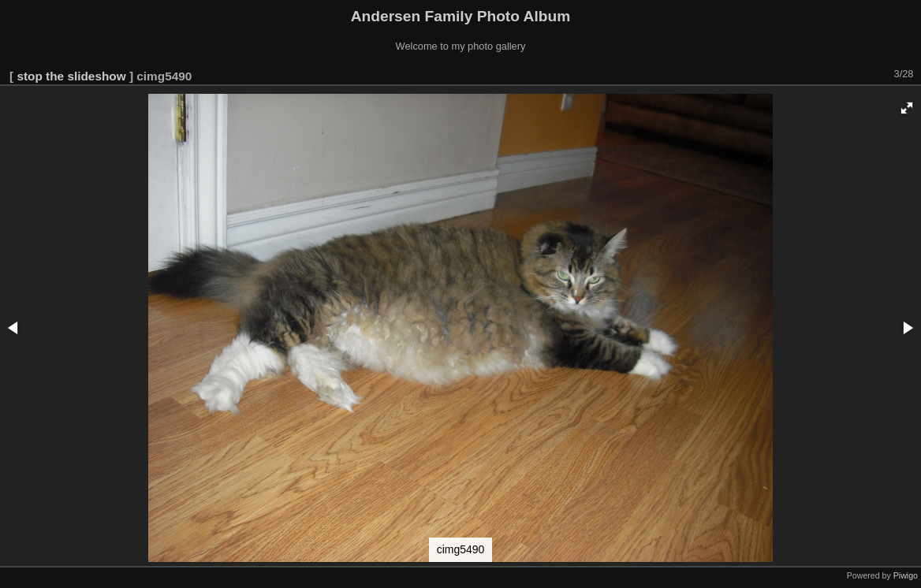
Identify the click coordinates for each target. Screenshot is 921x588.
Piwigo (906, 575)
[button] (907, 108)
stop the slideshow (71, 76)
